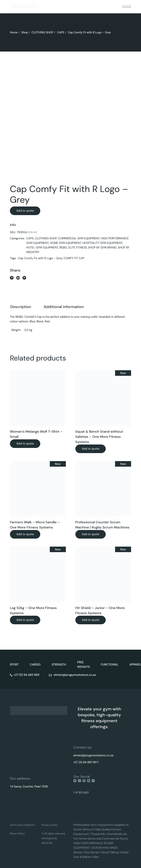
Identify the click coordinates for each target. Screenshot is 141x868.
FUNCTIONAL (110, 665)
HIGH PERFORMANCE (88, 843)
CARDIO (35, 665)
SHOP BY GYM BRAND (102, 248)
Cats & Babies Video (86, 857)
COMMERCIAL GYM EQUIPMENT (79, 238)
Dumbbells (115, 834)
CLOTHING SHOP (46, 238)
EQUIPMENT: (83, 848)
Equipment (105, 825)
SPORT (14, 665)
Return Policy (17, 834)
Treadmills (98, 834)
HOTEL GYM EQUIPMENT (42, 248)
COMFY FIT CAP (74, 258)
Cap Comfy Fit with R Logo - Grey (40, 258)
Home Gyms (87, 839)
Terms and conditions (22, 825)
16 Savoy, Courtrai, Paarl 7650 (29, 787)
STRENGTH (59, 665)
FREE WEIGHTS (83, 665)
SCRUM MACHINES (104, 848)
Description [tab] (21, 307)
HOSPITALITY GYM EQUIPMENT (102, 243)
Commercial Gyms (115, 839)
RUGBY (109, 843)
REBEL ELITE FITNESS (73, 248)
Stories (78, 852)
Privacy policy (50, 825)
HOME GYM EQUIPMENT (65, 243)
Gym (94, 825)
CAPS (30, 238)
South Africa (82, 829)
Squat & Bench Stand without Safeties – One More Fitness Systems (99, 437)
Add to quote (25, 211)
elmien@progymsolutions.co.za (93, 755)
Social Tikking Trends (115, 852)
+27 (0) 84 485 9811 (86, 762)
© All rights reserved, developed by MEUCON (54, 838)
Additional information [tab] (64, 307)
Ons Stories (92, 852)
